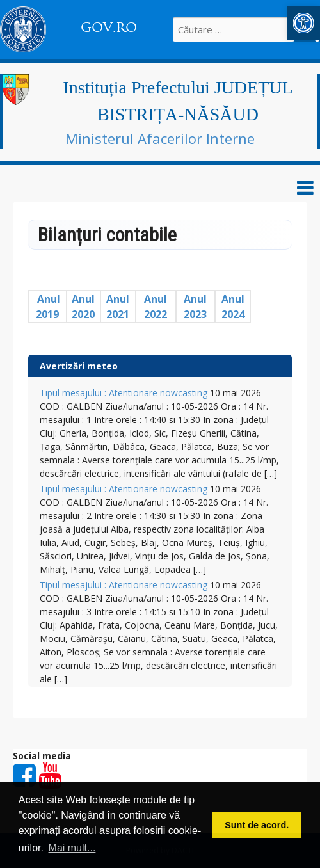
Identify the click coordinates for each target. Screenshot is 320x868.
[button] (303, 23)
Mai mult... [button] (72, 848)
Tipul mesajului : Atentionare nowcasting (124, 393)
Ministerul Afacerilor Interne (160, 138)
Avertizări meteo (79, 366)
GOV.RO (109, 28)
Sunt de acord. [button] (257, 825)
